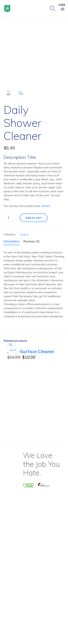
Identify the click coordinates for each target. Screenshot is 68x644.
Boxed (46, 206)
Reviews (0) (31, 241)
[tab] (13, 241)
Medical (25, 235)
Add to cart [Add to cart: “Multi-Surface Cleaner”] (11, 348)
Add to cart (34, 218)
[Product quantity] (10, 218)
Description (12, 241)
